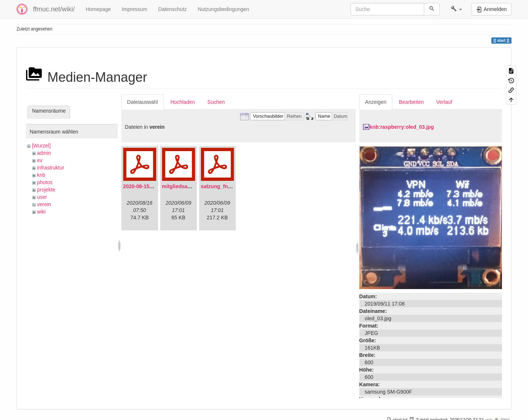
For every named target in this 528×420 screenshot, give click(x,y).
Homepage (98, 9)
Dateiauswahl (143, 102)
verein (44, 204)
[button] (456, 9)
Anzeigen (376, 102)
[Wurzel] (41, 146)
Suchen (216, 102)
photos (45, 182)
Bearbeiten (411, 102)
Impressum (134, 9)
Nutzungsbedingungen (223, 9)
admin (44, 153)
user (42, 197)
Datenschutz (172, 9)
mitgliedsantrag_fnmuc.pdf (195, 186)
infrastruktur (51, 168)
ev (40, 160)
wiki (41, 212)
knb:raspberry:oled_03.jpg (402, 127)
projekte (46, 190)
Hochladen (183, 102)
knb (41, 175)
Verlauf (444, 102)
